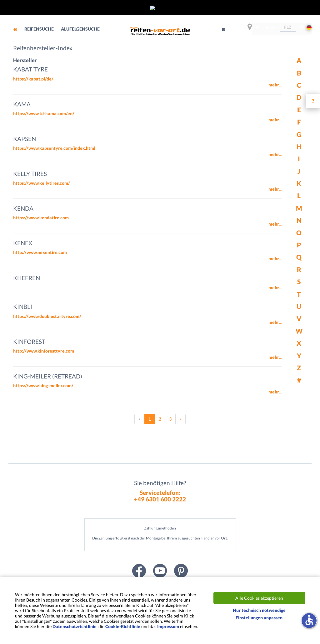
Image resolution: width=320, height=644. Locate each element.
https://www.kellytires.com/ (42, 183)
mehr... (275, 85)
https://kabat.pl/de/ (33, 79)
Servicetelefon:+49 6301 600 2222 (160, 496)
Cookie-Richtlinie (123, 626)
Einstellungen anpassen (259, 618)
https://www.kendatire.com (41, 218)
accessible (309, 620)
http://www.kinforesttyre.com (44, 351)
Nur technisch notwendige (259, 610)
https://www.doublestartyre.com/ (47, 316)
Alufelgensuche (80, 29)
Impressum (168, 626)
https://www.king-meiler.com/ (43, 385)
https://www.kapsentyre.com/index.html (54, 148)
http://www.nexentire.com (40, 252)
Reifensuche (40, 29)
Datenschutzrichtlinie (75, 626)
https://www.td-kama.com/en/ (44, 113)
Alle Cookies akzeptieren (259, 598)
